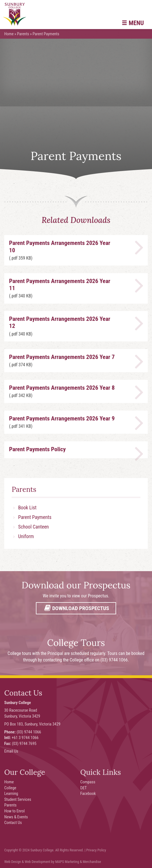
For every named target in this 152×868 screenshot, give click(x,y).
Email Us (11, 751)
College (10, 788)
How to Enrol (14, 811)
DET (83, 788)
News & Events (16, 817)
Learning (11, 794)
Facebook (88, 794)
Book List (27, 508)
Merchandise (92, 862)
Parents (23, 34)
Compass (88, 782)
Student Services (18, 800)
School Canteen (33, 527)
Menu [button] (133, 23)
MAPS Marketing (67, 862)
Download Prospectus (76, 608)
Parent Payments (35, 517)
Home (9, 34)
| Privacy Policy (95, 850)
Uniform (26, 536)
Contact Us (13, 823)
